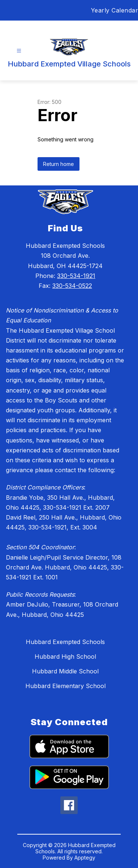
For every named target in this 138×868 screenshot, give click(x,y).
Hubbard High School (65, 657)
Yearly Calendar (115, 10)
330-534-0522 (72, 286)
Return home (59, 164)
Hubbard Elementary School (66, 686)
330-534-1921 (76, 276)
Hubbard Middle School (65, 671)
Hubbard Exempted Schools (65, 642)
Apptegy (85, 858)
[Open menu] (19, 51)
